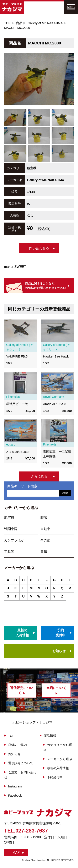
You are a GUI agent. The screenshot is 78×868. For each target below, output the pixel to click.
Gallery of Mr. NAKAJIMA (45, 23)
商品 (19, 23)
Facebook (15, 795)
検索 (65, 493)
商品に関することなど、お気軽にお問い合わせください (46, 286)
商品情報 (50, 736)
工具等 (9, 552)
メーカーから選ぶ (59, 759)
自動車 (45, 529)
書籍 (44, 552)
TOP (7, 23)
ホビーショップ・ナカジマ (32, 722)
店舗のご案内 (17, 745)
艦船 (44, 517)
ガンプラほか (14, 540)
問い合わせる (39, 248)
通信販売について (21, 763)
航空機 (9, 517)
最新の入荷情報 (58, 768)
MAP (16, 853)
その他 (45, 540)
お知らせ (59, 651)
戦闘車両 (11, 529)
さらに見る (39, 476)
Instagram (15, 786)
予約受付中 (55, 777)
